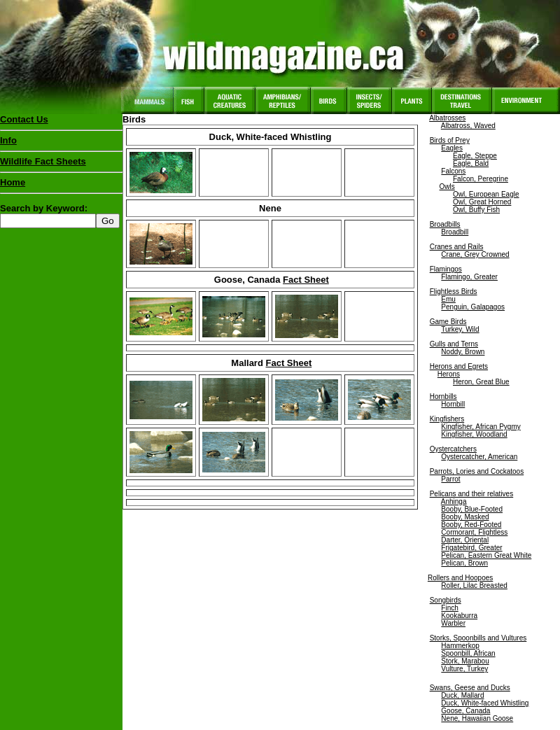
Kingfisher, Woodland (474, 434)
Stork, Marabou (465, 661)
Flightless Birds (454, 292)
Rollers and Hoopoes (460, 578)
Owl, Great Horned (482, 202)
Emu (448, 299)
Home (13, 182)
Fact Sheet (306, 280)
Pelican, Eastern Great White (486, 555)
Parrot (450, 479)
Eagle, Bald (471, 163)
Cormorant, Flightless (474, 532)
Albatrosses (447, 118)
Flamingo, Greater (469, 277)
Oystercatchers (453, 449)
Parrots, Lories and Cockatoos (477, 471)
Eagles (452, 148)
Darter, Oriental (465, 540)
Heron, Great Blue (481, 382)
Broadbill (455, 232)
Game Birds (448, 322)
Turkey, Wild (460, 329)
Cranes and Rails (457, 247)
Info (8, 140)
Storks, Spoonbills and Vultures (478, 638)
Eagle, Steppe (475, 156)
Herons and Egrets (459, 366)
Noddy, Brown (463, 352)
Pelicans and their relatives (472, 494)
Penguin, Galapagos (473, 307)
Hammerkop (460, 646)
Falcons (453, 171)
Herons (449, 374)
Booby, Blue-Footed (472, 509)
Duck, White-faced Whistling (485, 703)
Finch (449, 608)
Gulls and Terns (454, 344)
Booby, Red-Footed (471, 525)
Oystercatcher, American (479, 457)
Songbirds (446, 600)
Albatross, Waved (468, 126)
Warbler (453, 623)
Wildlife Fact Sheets (61, 164)
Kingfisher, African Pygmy (481, 427)
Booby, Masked (465, 517)
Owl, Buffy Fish (476, 210)
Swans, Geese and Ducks (470, 688)
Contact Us (24, 119)
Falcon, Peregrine (481, 179)
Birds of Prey (450, 140)
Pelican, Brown (464, 563)
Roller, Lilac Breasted (474, 585)
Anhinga (454, 501)
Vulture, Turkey (464, 669)
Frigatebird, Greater (471, 548)
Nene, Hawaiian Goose (477, 718)
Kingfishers (447, 419)
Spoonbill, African (468, 653)
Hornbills (443, 396)
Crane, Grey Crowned (475, 254)
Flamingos (446, 269)
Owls (447, 187)
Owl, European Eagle (486, 194)
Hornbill (453, 404)
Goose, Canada (465, 711)
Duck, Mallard (462, 695)
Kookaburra (459, 616)
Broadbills (445, 224)
